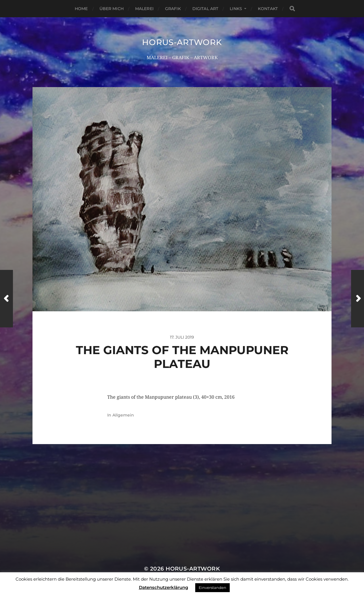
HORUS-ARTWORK (182, 42)
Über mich (112, 9)
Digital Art (205, 9)
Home (81, 9)
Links (236, 9)
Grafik (173, 9)
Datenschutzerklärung (163, 587)
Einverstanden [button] (212, 588)
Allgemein (123, 415)
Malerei (144, 9)
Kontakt (268, 9)
